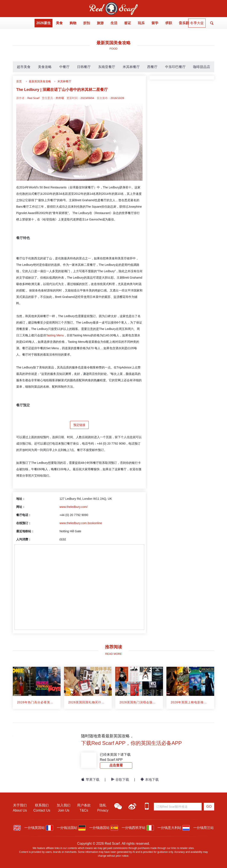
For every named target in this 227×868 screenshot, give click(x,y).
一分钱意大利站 (164, 828)
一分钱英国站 (29, 828)
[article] (37, 688)
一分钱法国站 (61, 828)
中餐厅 (64, 67)
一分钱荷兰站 (198, 828)
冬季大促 (197, 23)
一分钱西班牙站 (128, 828)
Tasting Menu (55, 335)
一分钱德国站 (94, 828)
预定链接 (79, 425)
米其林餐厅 (131, 67)
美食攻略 (45, 67)
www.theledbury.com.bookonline (81, 523)
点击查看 (116, 765)
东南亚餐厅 (107, 67)
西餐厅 (152, 67)
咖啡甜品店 (202, 67)
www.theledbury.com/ (74, 507)
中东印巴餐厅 (175, 67)
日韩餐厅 (84, 67)
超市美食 (24, 67)
